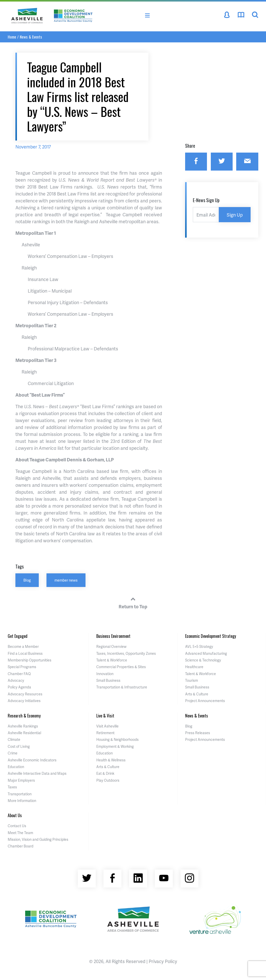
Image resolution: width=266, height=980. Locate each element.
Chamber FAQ (19, 674)
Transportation (20, 794)
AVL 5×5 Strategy (199, 646)
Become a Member (23, 646)
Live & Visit (105, 716)
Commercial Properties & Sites (121, 667)
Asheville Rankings (23, 726)
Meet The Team (20, 833)
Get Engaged (18, 636)
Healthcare (194, 667)
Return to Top (133, 602)
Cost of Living (19, 746)
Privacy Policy (163, 961)
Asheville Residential (24, 733)
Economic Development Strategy (211, 636)
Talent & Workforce (112, 660)
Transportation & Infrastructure (122, 687)
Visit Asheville (107, 726)
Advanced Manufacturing (206, 653)
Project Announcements (205, 701)
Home (12, 37)
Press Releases (198, 733)
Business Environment (113, 636)
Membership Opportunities (30, 660)
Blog (27, 580)
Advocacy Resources (25, 694)
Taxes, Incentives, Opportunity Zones (126, 653)
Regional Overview (111, 646)
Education (16, 767)
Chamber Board (21, 846)
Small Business (108, 680)
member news (66, 580)
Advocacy (16, 680)
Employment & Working (115, 746)
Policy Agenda (19, 687)
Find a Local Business (25, 653)
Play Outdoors (108, 780)
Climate (14, 739)
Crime (13, 753)
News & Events (31, 37)
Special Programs (22, 667)
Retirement (105, 733)
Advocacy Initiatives (24, 701)
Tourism (192, 680)
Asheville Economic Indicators (32, 760)
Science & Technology (203, 660)
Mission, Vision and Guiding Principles (38, 839)
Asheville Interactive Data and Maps (37, 773)
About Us (15, 815)
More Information (22, 801)
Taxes (12, 787)
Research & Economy (24, 716)
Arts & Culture (197, 694)
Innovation (105, 674)
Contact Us (17, 826)
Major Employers (21, 780)
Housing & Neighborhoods (117, 739)
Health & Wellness (111, 760)
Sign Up (235, 215)
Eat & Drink (105, 773)
